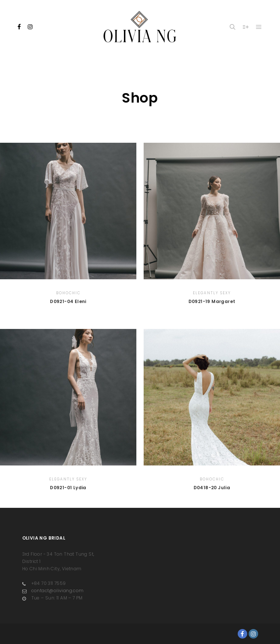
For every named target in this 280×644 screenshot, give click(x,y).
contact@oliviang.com (53, 591)
